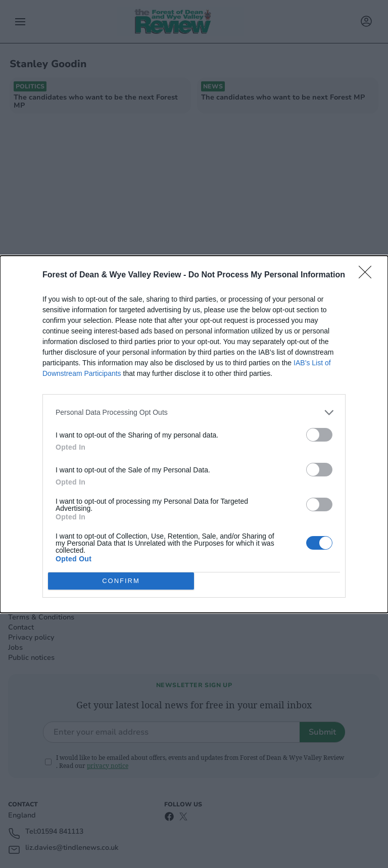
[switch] (319, 435)
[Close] (368, 275)
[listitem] (194, 413)
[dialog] (194, 434)
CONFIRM (121, 581)
